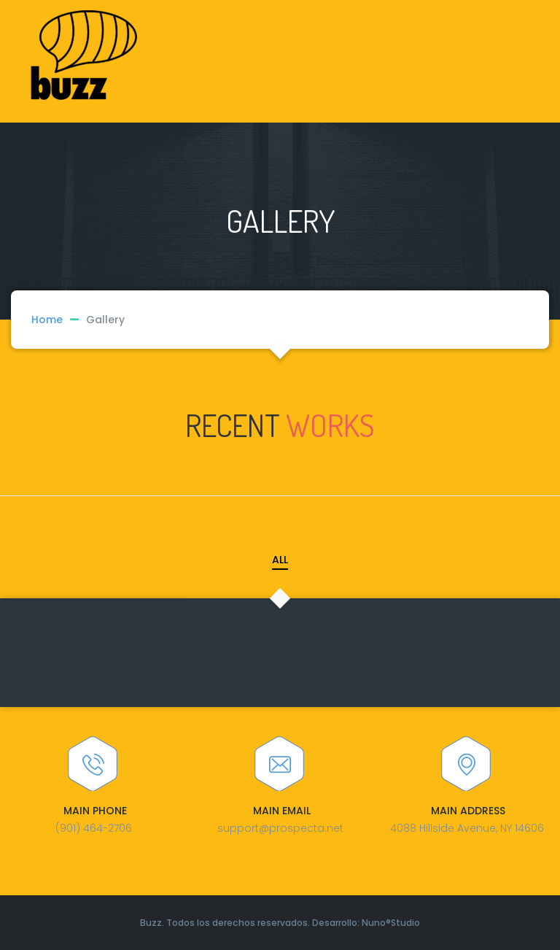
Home (47, 320)
